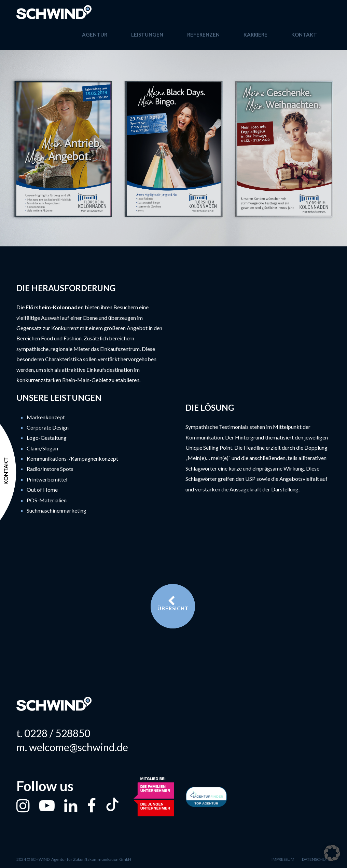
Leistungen (147, 35)
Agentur (95, 35)
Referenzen (203, 35)
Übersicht (173, 603)
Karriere (255, 35)
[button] (332, 853)
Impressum (283, 859)
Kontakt (304, 35)
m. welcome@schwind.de (72, 747)
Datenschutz (316, 859)
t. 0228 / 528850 (53, 733)
